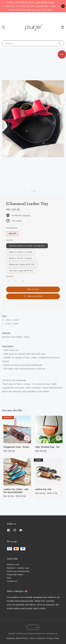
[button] (3, 27)
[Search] (59, 43)
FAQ (9, 578)
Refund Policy (22, 638)
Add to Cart (33, 289)
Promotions (12, 228)
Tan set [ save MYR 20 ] (21, 271)
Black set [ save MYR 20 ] (22, 264)
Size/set (10, 240)
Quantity (10, 276)
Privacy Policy (53, 638)
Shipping (10, 638)
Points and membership (18, 571)
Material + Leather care (18, 568)
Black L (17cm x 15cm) (21, 258)
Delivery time (13, 564)
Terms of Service (37, 638)
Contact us (12, 581)
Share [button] (11, 304)
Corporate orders (15, 575)
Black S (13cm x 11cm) (21, 252)
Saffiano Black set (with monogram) (27, 246)
